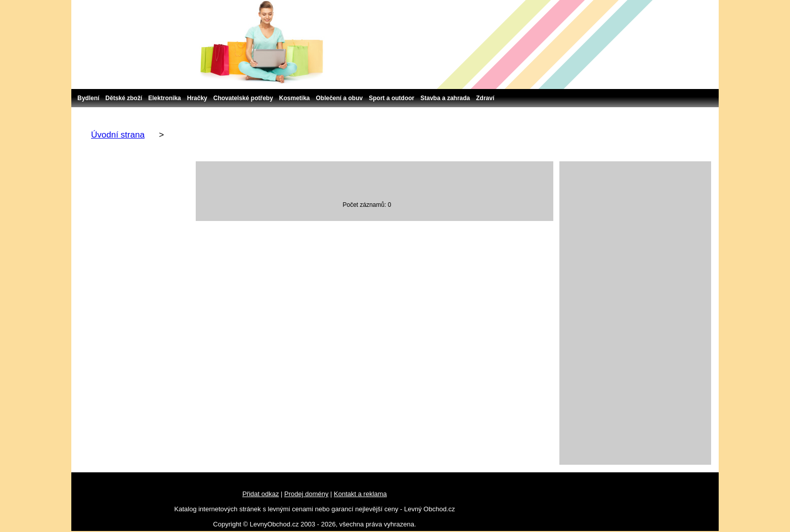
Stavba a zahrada (445, 98)
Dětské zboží (124, 98)
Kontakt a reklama (360, 494)
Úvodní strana (118, 135)
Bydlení (88, 98)
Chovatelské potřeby (243, 98)
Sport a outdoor (391, 98)
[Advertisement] (635, 313)
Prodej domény (306, 494)
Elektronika (165, 98)
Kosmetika (295, 98)
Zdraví (485, 98)
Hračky (197, 98)
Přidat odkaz (260, 494)
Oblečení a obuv (340, 98)
